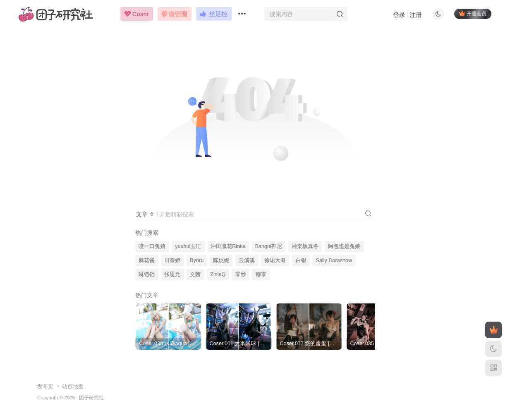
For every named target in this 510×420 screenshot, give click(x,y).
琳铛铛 (147, 274)
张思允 (172, 274)
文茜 (195, 274)
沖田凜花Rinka (228, 246)
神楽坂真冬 (305, 246)
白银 (301, 260)
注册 (415, 15)
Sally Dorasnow (334, 260)
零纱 (241, 274)
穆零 (261, 274)
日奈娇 (172, 260)
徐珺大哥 (275, 260)
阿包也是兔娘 (344, 246)
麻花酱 (147, 260)
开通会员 (473, 13)
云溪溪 (247, 260)
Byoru (197, 260)
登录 (399, 15)
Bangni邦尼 (269, 246)
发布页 (45, 386)
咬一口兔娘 (152, 246)
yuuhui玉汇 (188, 246)
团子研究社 (91, 397)
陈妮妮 (221, 260)
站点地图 (73, 386)
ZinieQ (218, 274)
